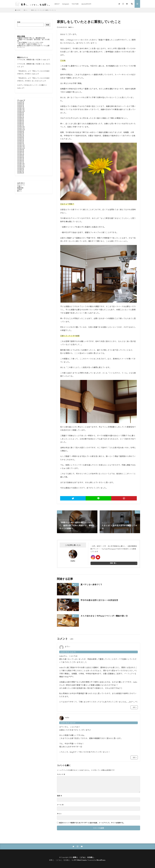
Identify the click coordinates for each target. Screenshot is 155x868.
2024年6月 (21, 136)
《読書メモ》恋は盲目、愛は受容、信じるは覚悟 (33, 40)
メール (60, 805)
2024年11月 (21, 128)
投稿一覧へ (113, 563)
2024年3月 (21, 140)
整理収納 (20, 188)
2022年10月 (21, 167)
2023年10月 (21, 148)
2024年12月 (21, 127)
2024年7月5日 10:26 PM (68, 652)
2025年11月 (21, 110)
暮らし (26, 10)
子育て (20, 186)
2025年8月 (21, 114)
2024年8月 (21, 133)
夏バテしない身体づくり (91, 584)
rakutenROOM (86, 4)
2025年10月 (21, 111)
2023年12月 (21, 145)
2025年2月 (21, 124)
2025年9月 (21, 113)
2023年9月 (21, 150)
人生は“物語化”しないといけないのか (30, 42)
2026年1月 (21, 107)
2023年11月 (21, 147)
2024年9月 (21, 131)
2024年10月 (21, 130)
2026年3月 (21, 104)
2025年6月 (21, 117)
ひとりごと (21, 185)
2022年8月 (21, 170)
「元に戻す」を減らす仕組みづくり (30, 44)
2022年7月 (21, 171)
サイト (59, 814)
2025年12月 (21, 108)
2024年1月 (21, 144)
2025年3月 (21, 122)
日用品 (20, 189)
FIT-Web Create (80, 860)
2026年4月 (21, 102)
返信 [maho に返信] (134, 757)
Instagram (66, 4)
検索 (19, 22)
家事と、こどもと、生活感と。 (84, 857)
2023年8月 (21, 151)
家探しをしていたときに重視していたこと (43, 10)
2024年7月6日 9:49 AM (68, 723)
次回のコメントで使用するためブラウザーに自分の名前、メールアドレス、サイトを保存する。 (92, 823)
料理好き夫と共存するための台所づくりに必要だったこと (33, 46)
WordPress (101, 860)
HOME (19, 10)
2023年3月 (21, 159)
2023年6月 (21, 154)
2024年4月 (21, 139)
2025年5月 (21, 119)
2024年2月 (21, 142)
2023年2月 (21, 160)
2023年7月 (21, 153)
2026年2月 (21, 105)
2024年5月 (21, 137)
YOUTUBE (75, 4)
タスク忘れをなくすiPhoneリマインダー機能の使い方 (104, 616)
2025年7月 (21, 116)
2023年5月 (21, 156)
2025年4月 (21, 120)
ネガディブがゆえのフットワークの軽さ (31, 85)
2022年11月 (21, 165)
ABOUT (57, 4)
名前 (59, 796)
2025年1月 (21, 125)
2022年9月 (21, 168)
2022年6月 (21, 173)
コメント (61, 774)
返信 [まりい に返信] (134, 707)
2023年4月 (21, 157)
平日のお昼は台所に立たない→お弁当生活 (99, 600)
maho (45, 60)
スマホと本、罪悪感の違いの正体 (29, 60)
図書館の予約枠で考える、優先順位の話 (31, 38)
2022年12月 (21, 164)
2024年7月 (21, 134)
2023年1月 (21, 162)
